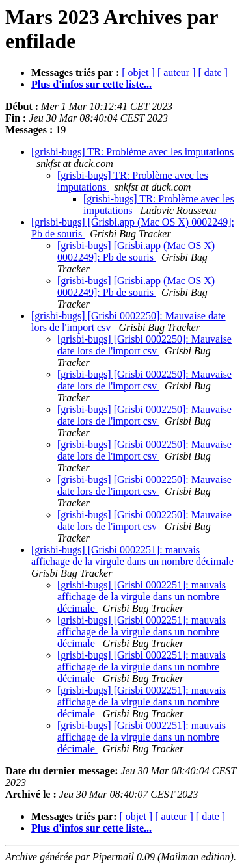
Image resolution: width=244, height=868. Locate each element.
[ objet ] (138, 72)
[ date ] (213, 72)
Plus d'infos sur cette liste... (91, 84)
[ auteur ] (177, 72)
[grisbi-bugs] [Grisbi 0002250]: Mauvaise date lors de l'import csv (144, 345)
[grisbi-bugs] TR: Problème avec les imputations (132, 152)
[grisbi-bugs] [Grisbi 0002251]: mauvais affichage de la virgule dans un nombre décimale (134, 556)
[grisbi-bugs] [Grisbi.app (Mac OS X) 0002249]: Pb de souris (136, 251)
